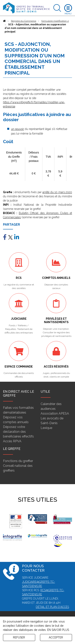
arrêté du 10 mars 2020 (57, 192)
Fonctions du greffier (18, 461)
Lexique (46, 428)
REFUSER (19, 637)
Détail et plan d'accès (52, 607)
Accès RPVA (12, 441)
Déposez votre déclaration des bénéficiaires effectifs (18, 432)
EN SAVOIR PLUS (58, 630)
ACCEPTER (56, 637)
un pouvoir (17, 129)
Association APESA (55, 413)
